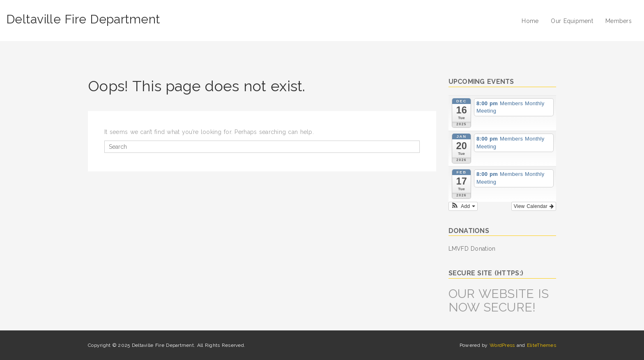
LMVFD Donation (472, 249)
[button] (463, 206)
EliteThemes (542, 345)
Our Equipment (572, 21)
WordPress (502, 345)
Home (530, 21)
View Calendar (534, 206)
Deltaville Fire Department (83, 19)
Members (619, 21)
